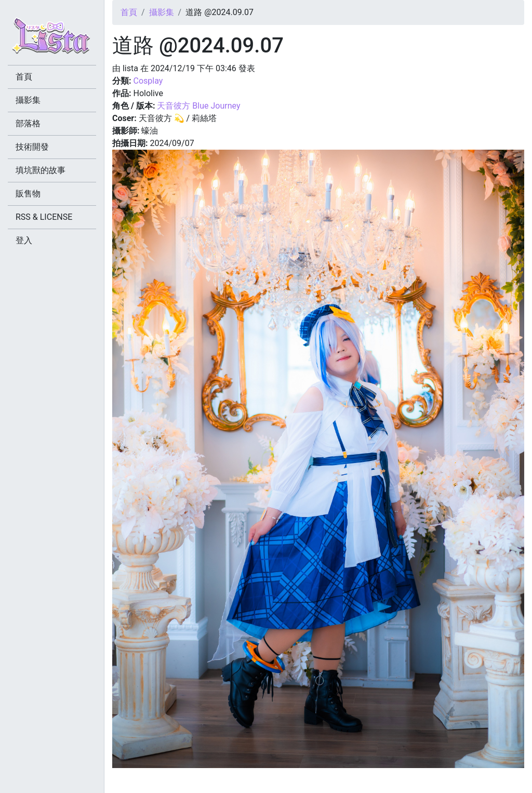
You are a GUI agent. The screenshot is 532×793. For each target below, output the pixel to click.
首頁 (129, 12)
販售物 (28, 194)
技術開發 (32, 147)
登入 (24, 240)
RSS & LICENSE (44, 217)
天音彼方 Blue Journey (198, 106)
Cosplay (148, 81)
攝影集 (162, 12)
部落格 (28, 123)
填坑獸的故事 (41, 170)
